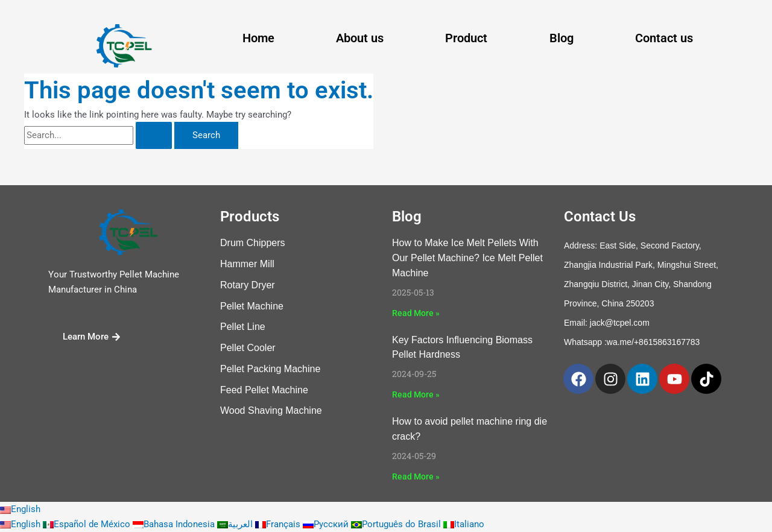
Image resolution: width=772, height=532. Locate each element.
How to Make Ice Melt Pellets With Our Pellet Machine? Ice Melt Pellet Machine (467, 258)
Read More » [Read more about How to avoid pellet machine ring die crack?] (416, 477)
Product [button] (466, 38)
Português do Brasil (397, 524)
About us (360, 38)
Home (258, 38)
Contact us (664, 38)
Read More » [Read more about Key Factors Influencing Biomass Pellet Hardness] (416, 394)
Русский (327, 524)
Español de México (88, 524)
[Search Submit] (154, 135)
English (20, 509)
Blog (562, 38)
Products (250, 217)
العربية (236, 524)
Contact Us (600, 217)
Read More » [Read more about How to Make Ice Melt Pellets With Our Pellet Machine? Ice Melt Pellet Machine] (416, 313)
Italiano (464, 524)
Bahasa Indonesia (175, 524)
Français (279, 524)
